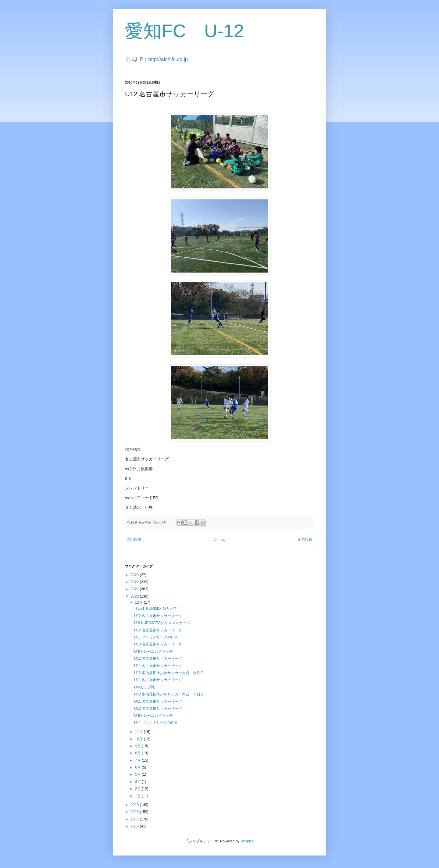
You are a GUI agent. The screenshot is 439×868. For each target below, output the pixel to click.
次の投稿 (134, 539)
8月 (138, 753)
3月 (138, 782)
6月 (138, 767)
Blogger (247, 841)
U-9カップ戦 (144, 687)
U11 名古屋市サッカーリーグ (158, 666)
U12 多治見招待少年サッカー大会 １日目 (169, 694)
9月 (138, 746)
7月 (138, 760)
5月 (138, 774)
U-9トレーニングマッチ (153, 652)
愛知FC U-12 (184, 31)
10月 (139, 739)
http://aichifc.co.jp (168, 59)
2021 (135, 589)
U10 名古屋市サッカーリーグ (158, 644)
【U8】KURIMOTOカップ (155, 609)
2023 (135, 575)
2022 (135, 582)
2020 (135, 596)
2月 (138, 789)
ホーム (220, 539)
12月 (139, 602)
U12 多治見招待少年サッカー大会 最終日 (169, 673)
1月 (138, 796)
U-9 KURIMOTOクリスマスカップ (162, 623)
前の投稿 (305, 539)
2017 (135, 819)
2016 (135, 826)
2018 (135, 812)
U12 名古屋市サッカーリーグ (158, 616)
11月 (139, 732)
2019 (135, 805)
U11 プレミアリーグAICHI (156, 637)
